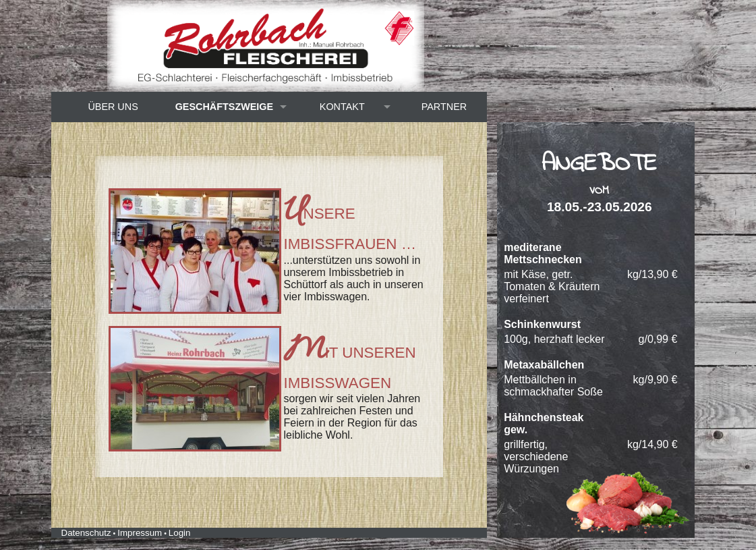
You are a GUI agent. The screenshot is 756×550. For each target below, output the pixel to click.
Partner (444, 107)
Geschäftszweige (225, 107)
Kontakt (342, 107)
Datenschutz (86, 533)
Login (180, 533)
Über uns (113, 107)
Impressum (140, 533)
